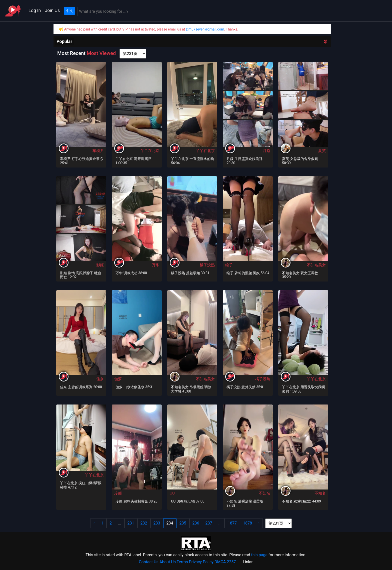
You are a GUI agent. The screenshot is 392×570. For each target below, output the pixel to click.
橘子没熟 (207, 265)
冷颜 (118, 493)
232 (144, 523)
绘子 (229, 265)
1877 (232, 523)
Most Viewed (101, 53)
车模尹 (98, 151)
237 (209, 523)
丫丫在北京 (150, 151)
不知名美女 (316, 265)
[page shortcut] (133, 54)
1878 (247, 523)
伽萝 (118, 379)
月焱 (266, 151)
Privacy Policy (201, 562)
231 (131, 523)
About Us (168, 562)
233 (157, 523)
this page (259, 555)
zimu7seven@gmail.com (205, 29)
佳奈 (100, 379)
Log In (35, 10)
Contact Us (149, 562)
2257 (231, 562)
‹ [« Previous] (94, 523)
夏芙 (322, 151)
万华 (155, 265)
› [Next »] (259, 523)
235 (183, 523)
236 (196, 523)
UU (172, 493)
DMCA (220, 562)
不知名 (265, 493)
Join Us (52, 10)
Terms (182, 562)
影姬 (100, 265)
